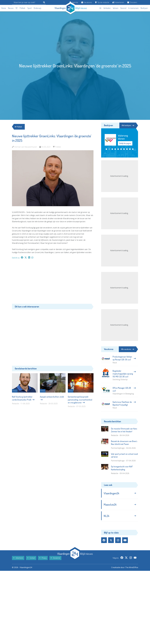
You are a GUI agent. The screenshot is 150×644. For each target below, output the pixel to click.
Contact (31, 558)
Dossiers (132, 2)
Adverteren (118, 2)
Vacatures (87, 2)
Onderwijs (37, 8)
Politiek (22, 8)
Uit (100, 8)
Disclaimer (55, 558)
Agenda (74, 2)
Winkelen (107, 8)
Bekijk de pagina (125, 146)
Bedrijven (144, 8)
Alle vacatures (128, 349)
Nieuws (11, 8)
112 (17, 8)
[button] (106, 152)
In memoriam (133, 8)
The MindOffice (132, 567)
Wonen (116, 8)
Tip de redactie (102, 2)
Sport (30, 8)
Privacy (43, 558)
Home (4, 8)
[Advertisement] (53, 282)
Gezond (123, 8)
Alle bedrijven (128, 125)
